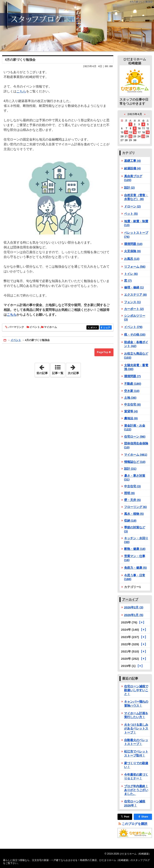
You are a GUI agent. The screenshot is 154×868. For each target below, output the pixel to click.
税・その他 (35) (135, 334)
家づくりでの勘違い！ (136, 765)
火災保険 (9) (132, 251)
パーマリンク (16, 327)
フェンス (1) (132, 302)
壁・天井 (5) (132, 500)
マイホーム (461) (136, 455)
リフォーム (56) (135, 267)
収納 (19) (130, 520)
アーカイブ (130, 599)
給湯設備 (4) (132, 168)
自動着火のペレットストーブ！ (136, 742)
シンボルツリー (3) (135, 318)
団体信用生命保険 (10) (136, 445)
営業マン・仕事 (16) (135, 558)
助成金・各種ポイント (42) (136, 344)
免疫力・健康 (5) (135, 568)
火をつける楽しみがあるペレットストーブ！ (136, 728)
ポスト (94, 328)
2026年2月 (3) (134, 607)
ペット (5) (131, 214)
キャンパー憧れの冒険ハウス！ (136, 703)
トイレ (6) (131, 274)
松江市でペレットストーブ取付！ (136, 753)
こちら (21, 91)
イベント (35, 327)
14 (126, 132)
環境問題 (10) (133, 244)
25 (143, 136)
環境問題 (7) (132, 376)
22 (130, 136)
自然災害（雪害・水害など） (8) (136, 197)
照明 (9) (129, 493)
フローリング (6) (135, 507)
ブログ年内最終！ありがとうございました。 (136, 790)
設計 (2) (129, 188)
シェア (107, 328)
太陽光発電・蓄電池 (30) (136, 367)
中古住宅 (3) (132, 486)
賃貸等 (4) (131, 411)
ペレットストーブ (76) (136, 235)
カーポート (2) (134, 309)
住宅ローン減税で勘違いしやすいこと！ (136, 690)
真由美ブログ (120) (133, 178)
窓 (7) (128, 281)
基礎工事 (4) (132, 161)
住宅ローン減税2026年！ (135, 803)
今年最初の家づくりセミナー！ (136, 776)
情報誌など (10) (135, 462)
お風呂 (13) (132, 259)
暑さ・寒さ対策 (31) (135, 478)
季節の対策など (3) (135, 529)
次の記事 (74, 369)
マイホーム (50, 327)
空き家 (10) (132, 391)
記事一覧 (58, 373)
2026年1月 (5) (134, 615)
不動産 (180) (133, 384)
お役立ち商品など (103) (136, 355)
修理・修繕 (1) (134, 287)
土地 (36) (130, 398)
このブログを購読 (135, 824)
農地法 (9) (131, 418)
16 (135, 132)
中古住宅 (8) (132, 404)
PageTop (103, 352)
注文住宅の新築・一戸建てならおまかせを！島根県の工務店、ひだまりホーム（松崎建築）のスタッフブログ (77, 26)
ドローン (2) (132, 206)
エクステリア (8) (135, 295)
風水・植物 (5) (134, 514)
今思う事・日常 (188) (135, 577)
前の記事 (43, 369)
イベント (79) (133, 327)
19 (148, 132)
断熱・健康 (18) (135, 549)
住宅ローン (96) (135, 437)
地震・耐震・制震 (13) (136, 223)
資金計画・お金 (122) (135, 427)
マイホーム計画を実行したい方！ (136, 715)
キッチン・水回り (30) (136, 540)
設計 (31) (130, 469)
